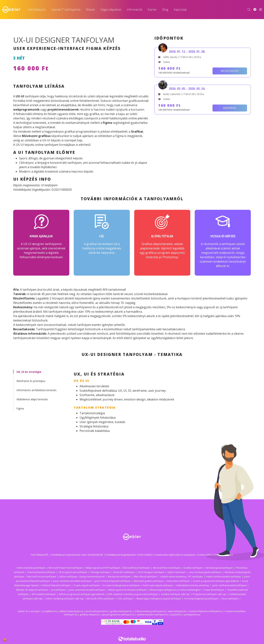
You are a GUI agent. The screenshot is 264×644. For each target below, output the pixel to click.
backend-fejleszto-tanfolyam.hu (206, 611)
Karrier (152, 10)
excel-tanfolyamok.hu (97, 611)
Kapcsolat (180, 10)
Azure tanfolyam (230, 599)
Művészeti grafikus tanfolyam (149, 581)
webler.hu (23, 611)
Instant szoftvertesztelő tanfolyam (223, 577)
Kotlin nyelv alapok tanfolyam (158, 585)
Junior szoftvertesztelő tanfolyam (229, 585)
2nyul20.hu (176, 615)
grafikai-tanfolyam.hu (121, 611)
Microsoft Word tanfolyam (167, 568)
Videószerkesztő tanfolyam (41, 572)
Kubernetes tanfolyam (178, 581)
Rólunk (90, 10)
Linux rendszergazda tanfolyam (205, 572)
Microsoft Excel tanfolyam (137, 568)
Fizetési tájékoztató (223, 555)
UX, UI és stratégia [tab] (29, 372)
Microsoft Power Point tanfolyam (66, 568)
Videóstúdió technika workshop (193, 585)
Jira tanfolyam (58, 590)
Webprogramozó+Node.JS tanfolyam (127, 590)
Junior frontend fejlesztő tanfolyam (113, 581)
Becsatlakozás (230, 71)
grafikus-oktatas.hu (90, 615)
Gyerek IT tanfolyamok (66, 10)
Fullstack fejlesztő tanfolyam (56, 585)
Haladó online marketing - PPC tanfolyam (181, 577)
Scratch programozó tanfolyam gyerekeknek (216, 581)
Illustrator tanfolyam (124, 572)
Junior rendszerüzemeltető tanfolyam (72, 581)
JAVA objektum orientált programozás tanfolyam (133, 594)
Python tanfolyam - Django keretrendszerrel (82, 577)
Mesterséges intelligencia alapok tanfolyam (159, 599)
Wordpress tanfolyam (119, 577)
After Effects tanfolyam (145, 577)
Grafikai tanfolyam (193, 568)
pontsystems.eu (192, 615)
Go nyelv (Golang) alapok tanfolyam (121, 585)
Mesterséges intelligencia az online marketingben (175, 590)
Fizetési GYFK (204, 555)
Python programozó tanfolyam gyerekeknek (82, 594)
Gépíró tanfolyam (177, 572)
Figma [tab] (20, 408)
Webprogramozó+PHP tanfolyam (103, 568)
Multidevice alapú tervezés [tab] (32, 399)
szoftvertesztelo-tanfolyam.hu (152, 615)
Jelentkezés (230, 108)
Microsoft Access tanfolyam (42, 577)
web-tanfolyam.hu (177, 611)
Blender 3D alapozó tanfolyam (32, 590)
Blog (165, 10)
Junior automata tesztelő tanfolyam (87, 590)
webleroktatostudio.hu (71, 611)
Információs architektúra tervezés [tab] (36, 390)
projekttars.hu (50, 611)
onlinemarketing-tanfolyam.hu (150, 611)
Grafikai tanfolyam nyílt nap (175, 594)
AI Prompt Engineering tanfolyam (201, 599)
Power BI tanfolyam (214, 590)
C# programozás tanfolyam (73, 572)
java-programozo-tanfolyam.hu (118, 615)
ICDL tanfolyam (125, 599)
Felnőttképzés (37, 10)
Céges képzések (111, 10)
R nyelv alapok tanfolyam (87, 585)
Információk (134, 10)
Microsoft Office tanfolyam (101, 599)
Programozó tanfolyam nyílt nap (209, 594)
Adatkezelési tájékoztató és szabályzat (175, 555)
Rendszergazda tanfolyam (219, 568)
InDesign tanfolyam (100, 572)
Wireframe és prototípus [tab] (31, 381)
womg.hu (35, 611)
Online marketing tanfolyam (31, 568)
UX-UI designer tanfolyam (151, 572)
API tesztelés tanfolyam (44, 594)
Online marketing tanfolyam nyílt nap (65, 599)
